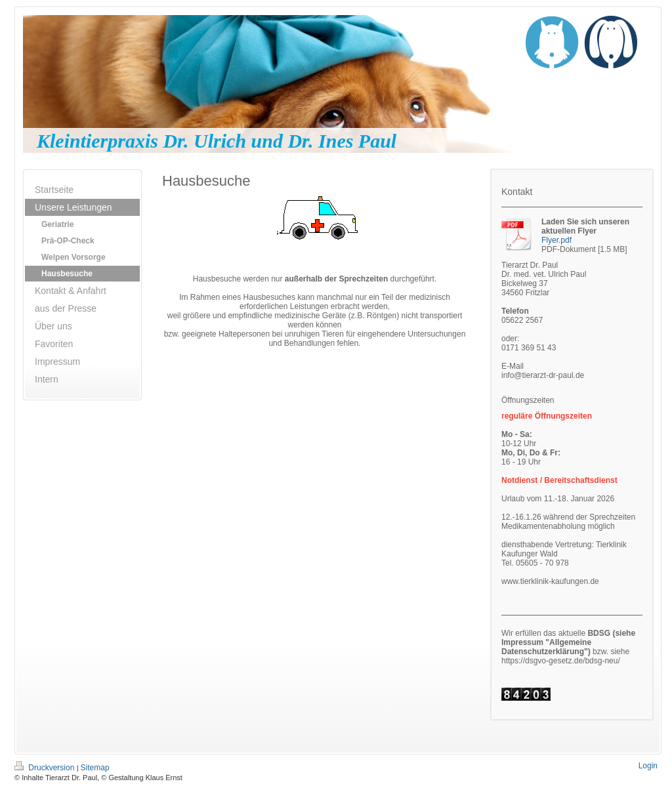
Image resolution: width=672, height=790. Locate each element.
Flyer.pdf (556, 240)
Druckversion (46, 768)
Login (648, 766)
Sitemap (95, 768)
